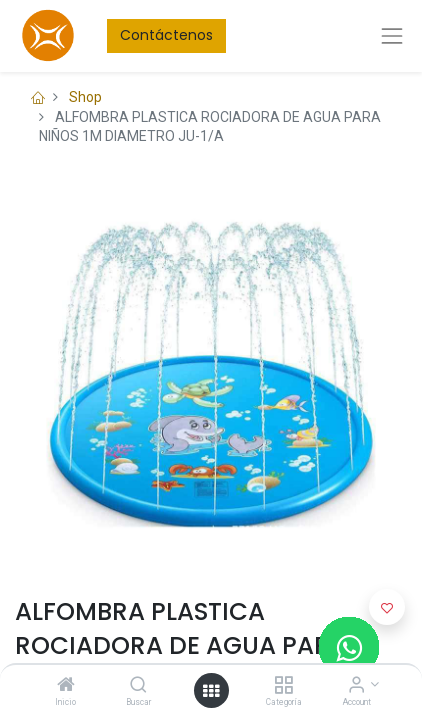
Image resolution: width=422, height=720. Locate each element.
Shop (85, 97)
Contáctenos (166, 35)
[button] (387, 607)
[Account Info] (356, 686)
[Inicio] (66, 686)
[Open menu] (211, 691)
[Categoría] (283, 686)
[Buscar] (138, 686)
